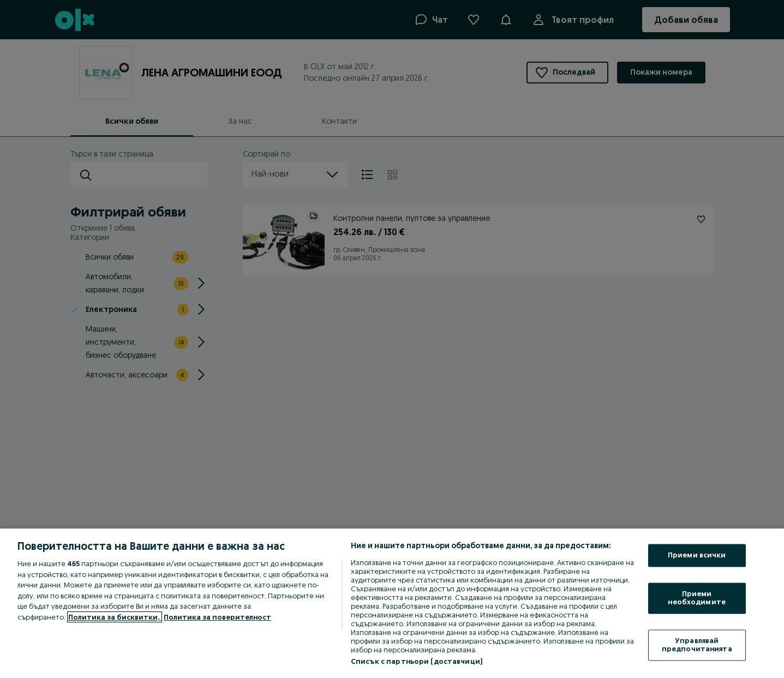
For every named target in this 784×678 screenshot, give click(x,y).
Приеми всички (697, 555)
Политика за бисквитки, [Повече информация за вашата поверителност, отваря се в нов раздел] (115, 617)
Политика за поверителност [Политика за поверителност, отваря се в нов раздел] (217, 617)
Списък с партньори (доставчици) (417, 661)
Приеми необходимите (697, 598)
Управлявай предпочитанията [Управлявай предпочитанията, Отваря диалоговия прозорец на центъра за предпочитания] (697, 645)
